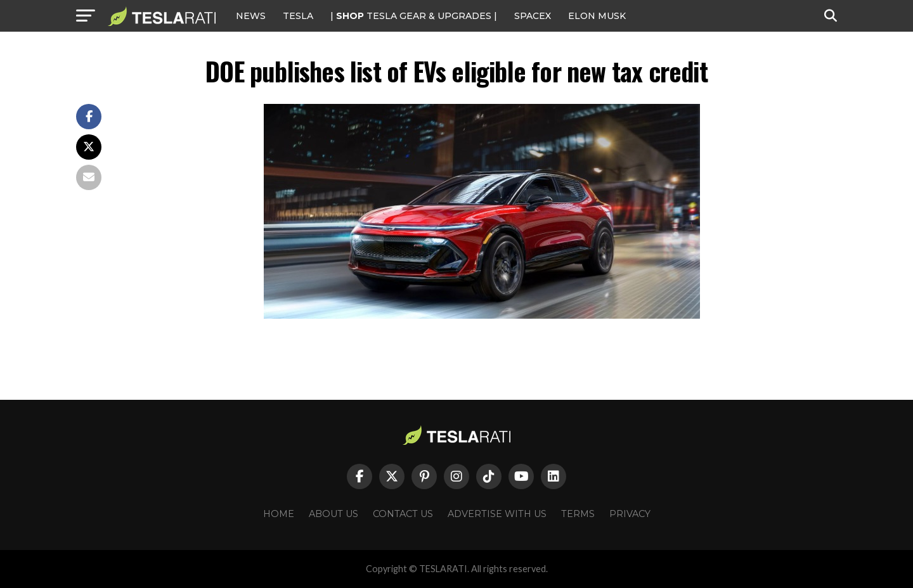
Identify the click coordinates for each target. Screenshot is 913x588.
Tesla (298, 16)
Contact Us (403, 514)
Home (279, 514)
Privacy (630, 514)
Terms (578, 514)
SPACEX (533, 16)
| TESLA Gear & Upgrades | (414, 16)
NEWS (251, 16)
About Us (333, 514)
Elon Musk (597, 16)
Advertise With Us (497, 514)
